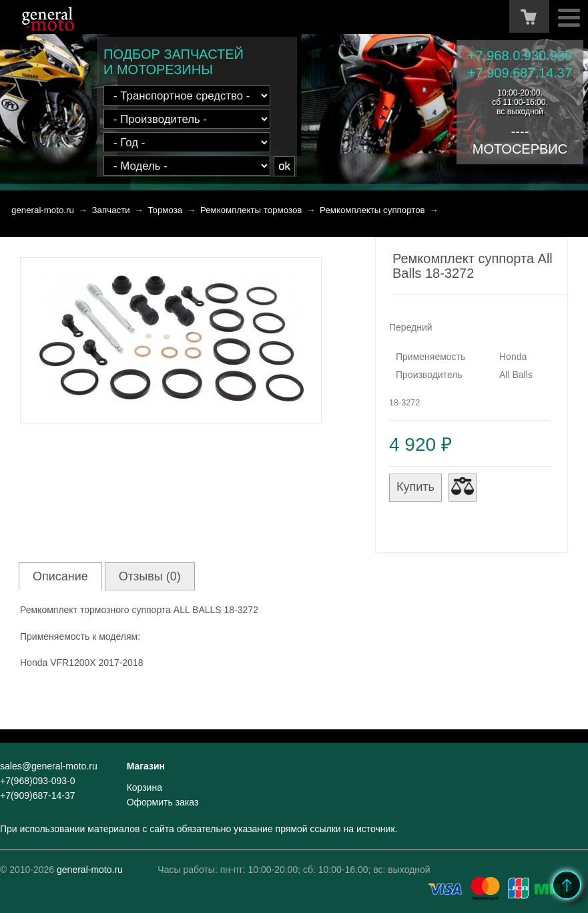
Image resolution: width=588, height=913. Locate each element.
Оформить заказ (163, 802)
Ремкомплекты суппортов (372, 210)
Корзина (144, 787)
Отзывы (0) (150, 576)
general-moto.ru (43, 210)
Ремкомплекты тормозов (251, 210)
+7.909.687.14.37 (520, 73)
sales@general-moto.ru (49, 766)
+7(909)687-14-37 (37, 795)
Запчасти (111, 210)
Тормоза (165, 210)
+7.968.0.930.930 (520, 55)
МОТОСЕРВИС (520, 149)
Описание (60, 576)
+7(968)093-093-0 (37, 781)
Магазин (146, 766)
